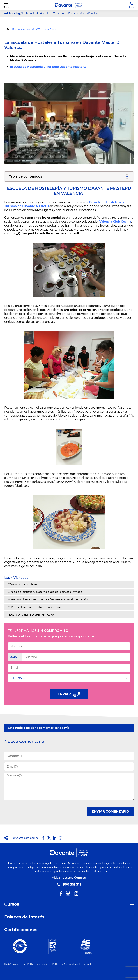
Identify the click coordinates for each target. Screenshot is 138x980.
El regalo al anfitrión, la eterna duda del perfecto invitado (45, 592)
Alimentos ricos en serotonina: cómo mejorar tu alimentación (48, 599)
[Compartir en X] (49, 838)
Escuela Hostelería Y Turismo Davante (36, 30)
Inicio (8, 14)
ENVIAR (69, 694)
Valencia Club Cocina (115, 222)
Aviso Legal (19, 964)
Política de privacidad (39, 964)
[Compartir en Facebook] (43, 838)
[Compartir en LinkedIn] (55, 838)
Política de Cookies (62, 964)
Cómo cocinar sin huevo (24, 584)
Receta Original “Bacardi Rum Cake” (31, 615)
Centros (80, 878)
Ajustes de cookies (84, 964)
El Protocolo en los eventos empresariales (35, 607)
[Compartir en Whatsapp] (61, 838)
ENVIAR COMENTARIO (110, 811)
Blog (17, 14)
